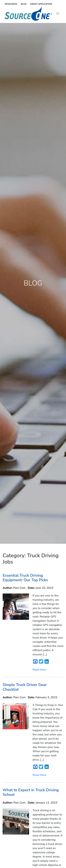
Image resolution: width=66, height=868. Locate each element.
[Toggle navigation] (58, 14)
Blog (24, 4)
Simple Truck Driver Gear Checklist (25, 687)
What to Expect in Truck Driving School (31, 792)
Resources (11, 4)
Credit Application (41, 4)
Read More (39, 670)
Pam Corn (20, 588)
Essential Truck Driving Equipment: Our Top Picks (25, 578)
